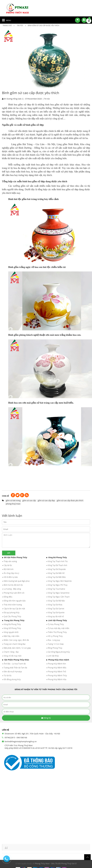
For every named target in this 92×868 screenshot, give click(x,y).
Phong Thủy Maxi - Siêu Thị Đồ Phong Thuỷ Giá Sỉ (56, 863)
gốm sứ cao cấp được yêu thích (70, 500)
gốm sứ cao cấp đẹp (46, 500)
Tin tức (47, 99)
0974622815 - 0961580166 (16, 738)
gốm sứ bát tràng (13, 500)
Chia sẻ (5, 496)
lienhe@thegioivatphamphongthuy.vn (21, 741)
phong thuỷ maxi (13, 504)
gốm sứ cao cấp (29, 500)
